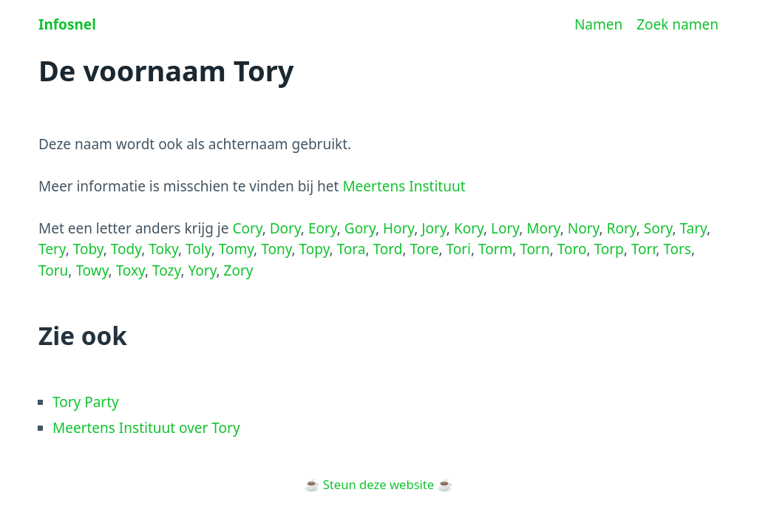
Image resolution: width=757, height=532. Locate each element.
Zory (239, 270)
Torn (534, 249)
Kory (469, 228)
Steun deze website (378, 484)
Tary (693, 228)
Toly (198, 249)
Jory (434, 228)
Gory (360, 228)
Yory (202, 270)
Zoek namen (678, 24)
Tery (52, 249)
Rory (622, 228)
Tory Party (86, 402)
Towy (92, 270)
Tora (352, 249)
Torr (644, 249)
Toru (53, 270)
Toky (163, 249)
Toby (88, 249)
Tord (388, 249)
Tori (458, 249)
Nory (584, 228)
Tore (424, 249)
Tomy (236, 249)
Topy (315, 249)
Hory (398, 228)
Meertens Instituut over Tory (146, 428)
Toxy (130, 270)
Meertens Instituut (404, 186)
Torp (608, 249)
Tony (276, 249)
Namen (598, 24)
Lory (505, 228)
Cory (247, 228)
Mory (543, 228)
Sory (658, 228)
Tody (126, 249)
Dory (285, 228)
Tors (677, 249)
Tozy (166, 270)
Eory (323, 228)
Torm (495, 249)
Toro (572, 249)
